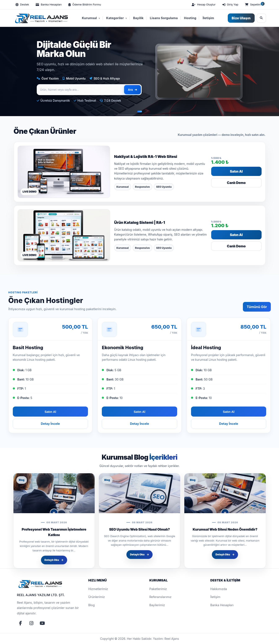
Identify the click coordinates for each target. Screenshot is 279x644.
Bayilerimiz (157, 605)
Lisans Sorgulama (164, 18)
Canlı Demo (236, 183)
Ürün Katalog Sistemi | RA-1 (140, 222)
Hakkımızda (219, 589)
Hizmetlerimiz (98, 589)
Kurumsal (91, 18)
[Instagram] (31, 623)
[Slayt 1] (140, 111)
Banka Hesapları (222, 605)
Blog (92, 605)
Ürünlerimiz (97, 597)
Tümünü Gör (257, 307)
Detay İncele (50, 424)
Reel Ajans (172, 639)
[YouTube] (42, 623)
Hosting (190, 18)
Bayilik (138, 18)
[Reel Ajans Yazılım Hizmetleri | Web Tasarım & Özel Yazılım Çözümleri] (41, 18)
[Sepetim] (254, 5)
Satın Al (236, 171)
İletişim (208, 18)
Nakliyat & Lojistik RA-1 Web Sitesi (146, 157)
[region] (139, 71)
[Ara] (261, 18)
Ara (132, 90)
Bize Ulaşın (241, 18)
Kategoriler (117, 18)
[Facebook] (21, 623)
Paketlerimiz (158, 589)
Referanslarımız (160, 597)
